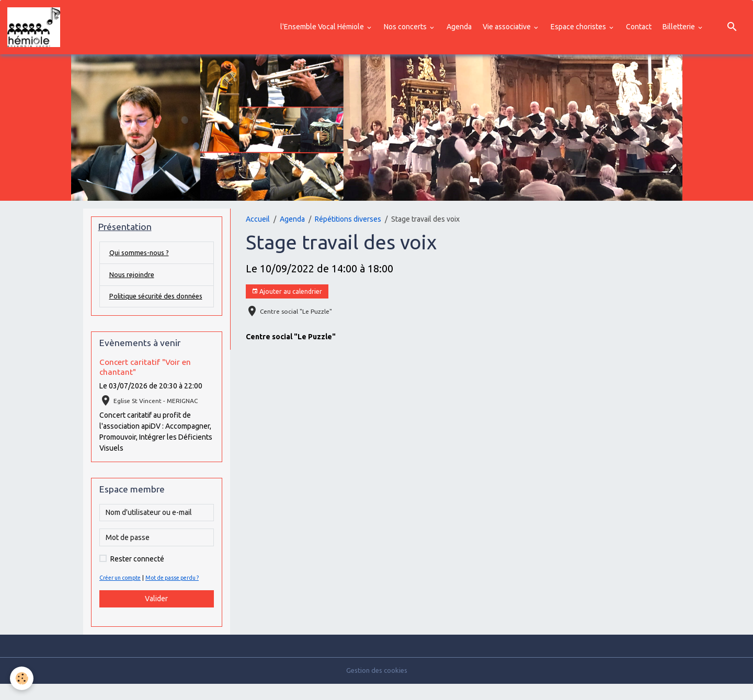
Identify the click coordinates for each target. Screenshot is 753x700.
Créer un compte (123, 593)
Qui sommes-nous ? (141, 256)
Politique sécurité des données (145, 306)
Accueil (258, 221)
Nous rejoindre (133, 278)
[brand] (37, 28)
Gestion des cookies (377, 686)
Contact (639, 28)
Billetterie (680, 28)
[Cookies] (22, 678)
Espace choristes (579, 28)
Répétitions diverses (348, 221)
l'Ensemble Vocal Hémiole (323, 28)
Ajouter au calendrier (287, 294)
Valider (156, 614)
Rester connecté (137, 575)
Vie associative (507, 28)
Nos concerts (406, 28)
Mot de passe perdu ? (181, 593)
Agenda (459, 28)
